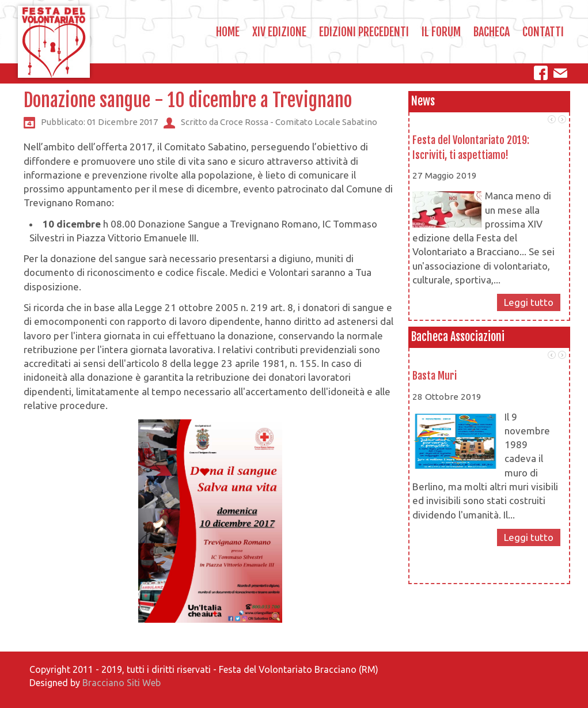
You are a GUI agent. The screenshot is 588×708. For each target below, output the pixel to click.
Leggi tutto (529, 302)
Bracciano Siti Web (122, 683)
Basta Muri (435, 376)
